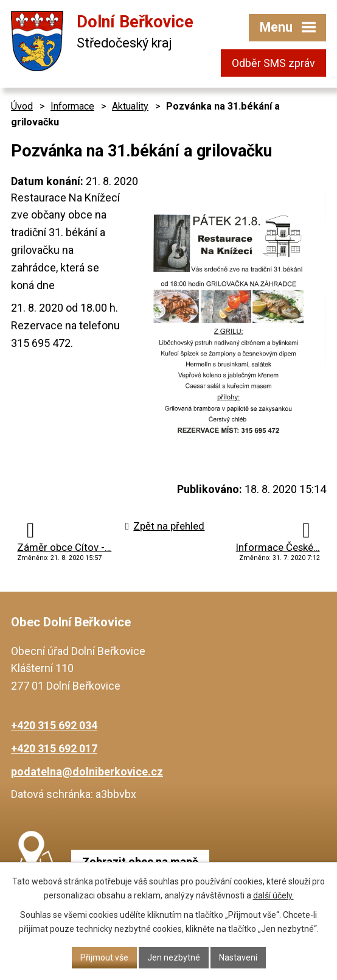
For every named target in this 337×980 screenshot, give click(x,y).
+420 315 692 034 (54, 725)
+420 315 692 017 (54, 748)
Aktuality (130, 106)
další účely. (273, 895)
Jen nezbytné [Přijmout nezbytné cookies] (174, 957)
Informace (72, 106)
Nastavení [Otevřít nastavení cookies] (238, 957)
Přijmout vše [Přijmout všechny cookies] (104, 957)
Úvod (22, 106)
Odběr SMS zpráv (273, 63)
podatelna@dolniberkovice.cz (87, 772)
